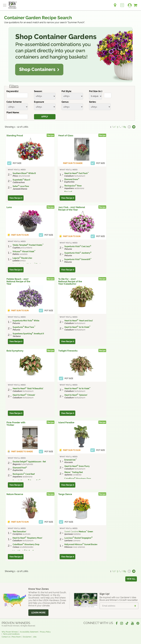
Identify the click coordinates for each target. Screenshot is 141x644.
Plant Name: (13, 113)
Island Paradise (66, 423)
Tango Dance (65, 494)
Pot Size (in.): (96, 91)
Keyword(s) (12, 91)
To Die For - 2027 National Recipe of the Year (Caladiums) (70, 281)
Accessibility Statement (29, 632)
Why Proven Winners (10, 632)
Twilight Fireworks (68, 351)
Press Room (16, 637)
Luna (9, 207)
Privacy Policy (45, 632)
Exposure (39, 102)
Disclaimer (27, 637)
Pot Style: (67, 91)
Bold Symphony (15, 351)
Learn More (38, 613)
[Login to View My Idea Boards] (122, 4)
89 (125, 127)
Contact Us (6, 637)
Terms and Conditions (11, 634)
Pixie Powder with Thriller (16, 424)
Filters (14, 86)
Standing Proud (15, 136)
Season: (38, 91)
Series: (93, 102)
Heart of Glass (66, 136)
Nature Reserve (15, 494)
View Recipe (15, 198)
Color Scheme (14, 102)
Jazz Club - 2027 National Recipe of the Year (72, 208)
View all (131, 579)
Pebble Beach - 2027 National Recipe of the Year (18, 281)
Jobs (35, 637)
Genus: (65, 102)
